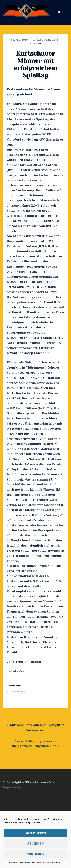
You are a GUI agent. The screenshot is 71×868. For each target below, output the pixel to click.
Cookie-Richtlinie (20, 863)
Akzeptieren (36, 833)
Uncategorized (44, 40)
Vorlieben (36, 854)
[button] (59, 12)
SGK (39, 44)
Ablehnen (36, 844)
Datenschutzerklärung (46, 863)
